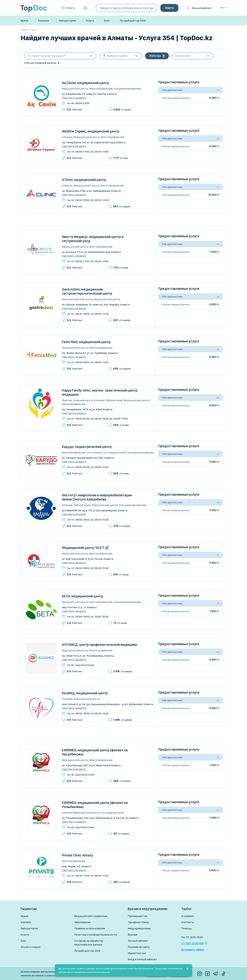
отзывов (122, 206)
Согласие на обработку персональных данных (89, 943)
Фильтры (155, 56)
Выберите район (117, 56)
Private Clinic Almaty (77, 855)
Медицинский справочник (91, 916)
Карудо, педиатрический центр (87, 447)
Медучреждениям (139, 928)
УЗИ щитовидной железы (176, 98)
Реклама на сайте (139, 947)
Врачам (133, 935)
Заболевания (82, 922)
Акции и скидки (30, 947)
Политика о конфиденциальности (96, 935)
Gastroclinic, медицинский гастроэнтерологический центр (87, 291)
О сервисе (188, 916)
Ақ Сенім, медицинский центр (85, 83)
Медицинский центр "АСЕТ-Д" (85, 548)
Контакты (188, 922)
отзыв (120, 158)
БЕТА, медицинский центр (83, 596)
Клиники (43, 21)
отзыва (122, 110)
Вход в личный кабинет (142, 959)
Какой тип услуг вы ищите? (49, 56)
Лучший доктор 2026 (133, 21)
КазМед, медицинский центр (85, 693)
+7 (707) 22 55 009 (192, 943)
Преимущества (137, 916)
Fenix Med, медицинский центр (86, 342)
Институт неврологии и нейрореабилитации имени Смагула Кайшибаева (97, 497)
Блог (107, 21)
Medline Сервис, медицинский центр (91, 131)
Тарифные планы (138, 922)
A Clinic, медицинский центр (84, 180)
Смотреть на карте (74, 98)
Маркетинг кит (137, 953)
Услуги (90, 21)
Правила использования (89, 928)
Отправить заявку (193, 950)
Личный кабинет (202, 8)
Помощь (187, 928)
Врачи (24, 21)
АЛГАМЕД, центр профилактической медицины (100, 645)
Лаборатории (67, 21)
